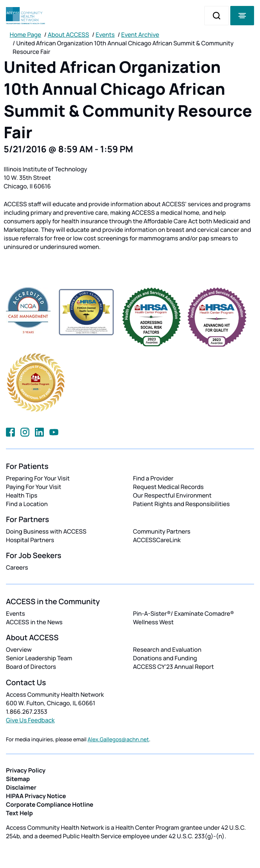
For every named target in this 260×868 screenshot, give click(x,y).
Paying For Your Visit (34, 487)
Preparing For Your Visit (38, 478)
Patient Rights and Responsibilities (181, 504)
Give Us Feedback (30, 720)
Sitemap (18, 779)
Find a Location (27, 504)
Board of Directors (31, 667)
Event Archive (140, 35)
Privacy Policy (26, 770)
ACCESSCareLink (157, 540)
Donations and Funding (165, 658)
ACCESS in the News (34, 622)
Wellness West (153, 622)
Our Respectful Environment (172, 495)
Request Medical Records (168, 487)
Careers (17, 567)
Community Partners (162, 531)
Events (105, 35)
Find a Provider (153, 478)
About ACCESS (68, 35)
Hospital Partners (30, 540)
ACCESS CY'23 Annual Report (173, 667)
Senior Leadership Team (39, 658)
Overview (19, 650)
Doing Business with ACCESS (46, 531)
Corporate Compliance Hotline (50, 804)
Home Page (25, 35)
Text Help (19, 813)
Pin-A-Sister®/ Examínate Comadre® (183, 613)
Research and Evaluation (167, 650)
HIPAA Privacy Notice (36, 796)
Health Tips (22, 495)
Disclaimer (21, 787)
